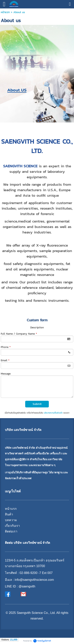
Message (6, 374)
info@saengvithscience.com (34, 580)
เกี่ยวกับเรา (12, 526)
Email (5, 360)
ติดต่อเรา (11, 531)
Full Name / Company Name (19, 334)
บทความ (11, 520)
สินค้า (9, 514)
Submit (37, 404)
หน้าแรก (5, 12)
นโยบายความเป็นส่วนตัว (53, 413)
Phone (6, 347)
